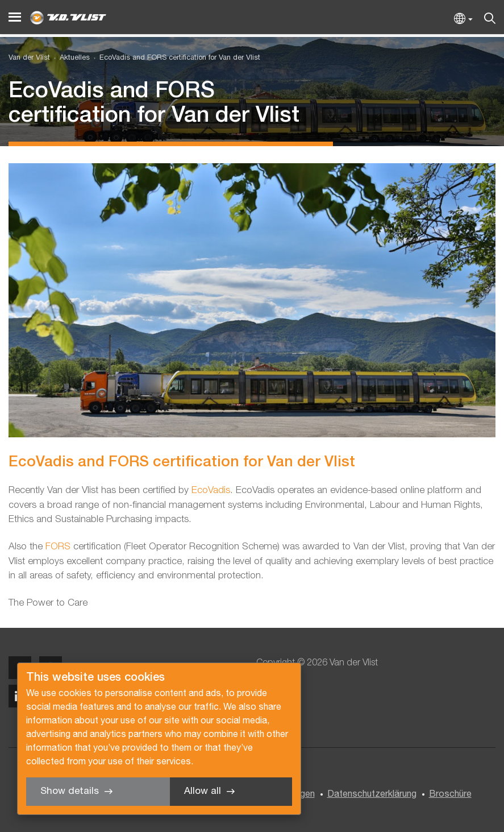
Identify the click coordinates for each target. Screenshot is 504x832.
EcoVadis (211, 490)
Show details (70, 791)
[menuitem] (70, 58)
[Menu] (15, 17)
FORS (59, 547)
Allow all (203, 791)
